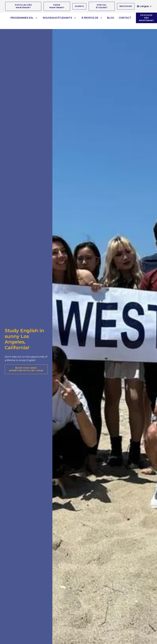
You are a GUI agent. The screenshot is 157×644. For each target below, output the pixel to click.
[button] (144, 6)
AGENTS (79, 6)
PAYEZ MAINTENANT (57, 6)
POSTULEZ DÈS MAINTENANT (23, 6)
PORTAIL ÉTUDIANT (102, 6)
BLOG (111, 18)
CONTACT (125, 18)
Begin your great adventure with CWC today (26, 369)
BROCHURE (126, 6)
